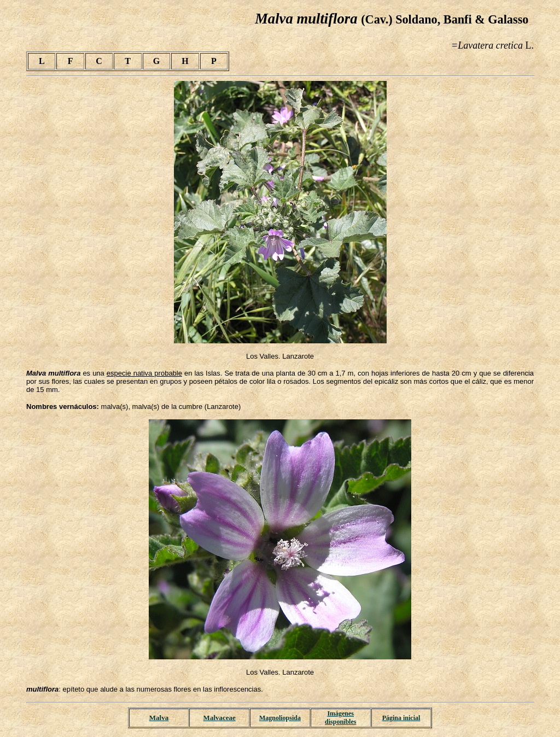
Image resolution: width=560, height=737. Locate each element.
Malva (159, 718)
